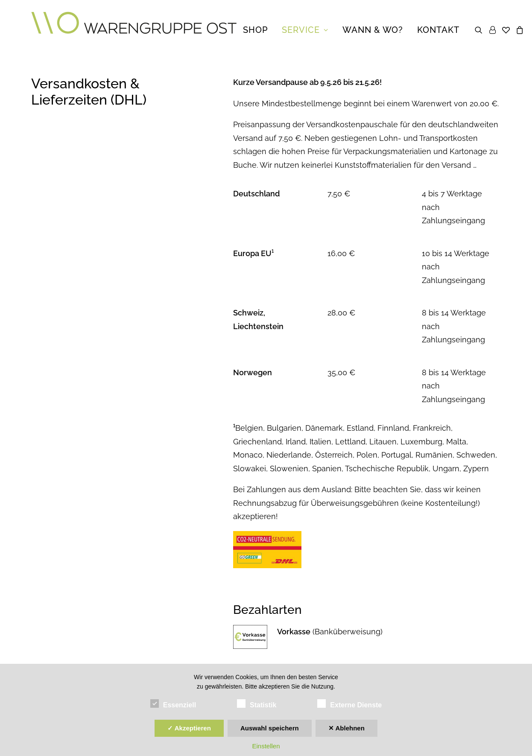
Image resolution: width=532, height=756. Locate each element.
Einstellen (266, 746)
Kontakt (438, 30)
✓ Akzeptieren (189, 728)
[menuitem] (255, 30)
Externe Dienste (349, 703)
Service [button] (305, 30)
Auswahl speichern (270, 728)
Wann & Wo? (373, 30)
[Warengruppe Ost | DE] (134, 30)
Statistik (257, 703)
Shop (255, 30)
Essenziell (173, 703)
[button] (480, 30)
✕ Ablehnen (346, 728)
